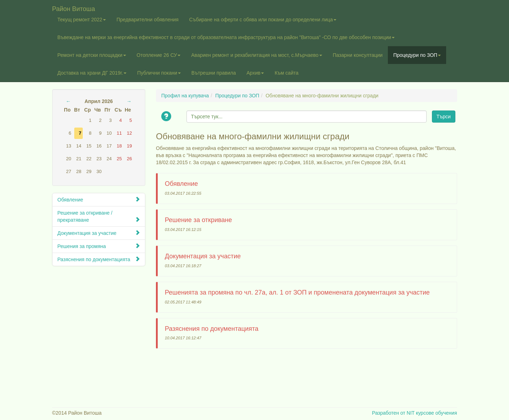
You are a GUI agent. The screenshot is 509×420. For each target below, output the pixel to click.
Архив (255, 73)
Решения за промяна (99, 246)
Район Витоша (74, 8)
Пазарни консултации (358, 55)
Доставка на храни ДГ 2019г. (92, 73)
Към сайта (286, 73)
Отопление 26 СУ (159, 55)
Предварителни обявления (148, 20)
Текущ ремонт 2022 (82, 20)
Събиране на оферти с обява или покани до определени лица (263, 20)
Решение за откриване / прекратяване (99, 216)
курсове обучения (437, 413)
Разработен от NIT (393, 413)
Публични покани (159, 73)
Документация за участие (99, 233)
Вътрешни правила (214, 73)
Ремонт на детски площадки (92, 55)
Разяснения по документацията (99, 259)
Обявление (99, 200)
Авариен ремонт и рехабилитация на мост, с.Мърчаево (256, 55)
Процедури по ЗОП (417, 55)
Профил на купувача (185, 96)
